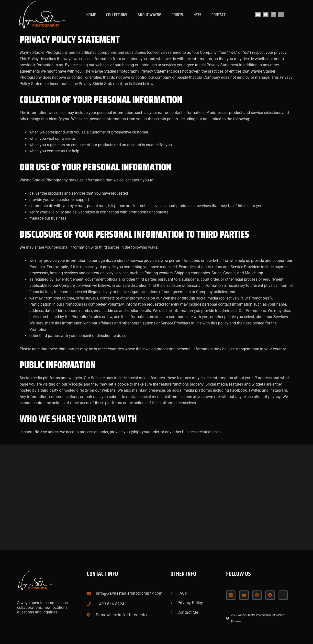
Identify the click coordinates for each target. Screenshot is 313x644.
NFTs (197, 15)
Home (91, 15)
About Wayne (149, 15)
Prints (177, 15)
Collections (117, 15)
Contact (218, 15)
